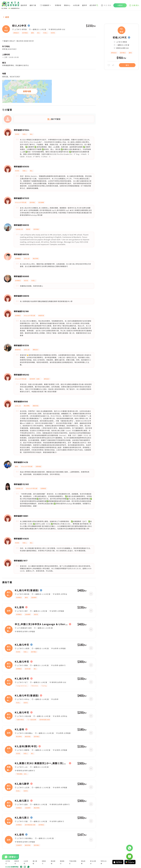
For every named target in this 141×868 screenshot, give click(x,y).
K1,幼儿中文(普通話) (27, 590)
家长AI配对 (93, 862)
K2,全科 (19, 607)
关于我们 (8, 862)
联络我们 (62, 862)
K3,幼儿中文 (22, 662)
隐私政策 (83, 862)
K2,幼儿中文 (22, 645)
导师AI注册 (104, 862)
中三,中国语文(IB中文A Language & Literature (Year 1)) (41, 624)
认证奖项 (26, 862)
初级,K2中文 (19, 26)
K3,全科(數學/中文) (26, 746)
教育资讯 (17, 862)
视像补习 (44, 862)
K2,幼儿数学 (22, 784)
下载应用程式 (73, 862)
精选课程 (53, 862)
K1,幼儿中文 (22, 679)
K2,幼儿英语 (22, 801)
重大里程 (35, 862)
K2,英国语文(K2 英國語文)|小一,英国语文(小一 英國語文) (41, 763)
